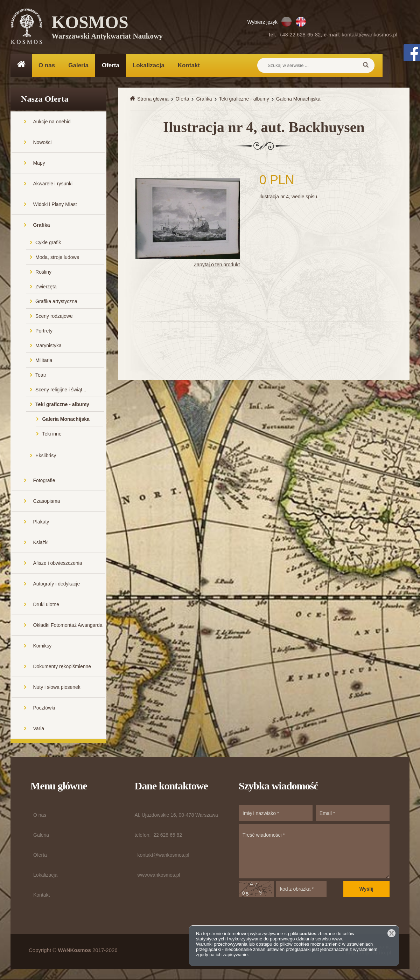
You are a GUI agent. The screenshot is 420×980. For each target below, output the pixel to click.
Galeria (78, 65)
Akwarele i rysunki (53, 184)
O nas (47, 65)
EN (301, 22)
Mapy (39, 164)
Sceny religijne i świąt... (61, 390)
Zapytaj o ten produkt (217, 265)
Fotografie (44, 481)
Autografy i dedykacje (56, 584)
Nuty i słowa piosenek (57, 688)
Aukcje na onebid (52, 122)
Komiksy (42, 646)
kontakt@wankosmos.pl (369, 35)
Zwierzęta (46, 287)
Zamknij (391, 933)
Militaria (44, 361)
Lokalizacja (149, 65)
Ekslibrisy (46, 456)
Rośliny (43, 273)
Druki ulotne (46, 605)
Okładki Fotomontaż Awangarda (68, 626)
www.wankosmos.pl (159, 876)
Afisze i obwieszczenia (57, 564)
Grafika (41, 226)
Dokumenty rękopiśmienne (62, 667)
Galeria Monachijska (66, 420)
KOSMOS (107, 28)
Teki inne (52, 434)
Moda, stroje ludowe (57, 258)
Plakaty (41, 522)
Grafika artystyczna (56, 302)
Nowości (42, 143)
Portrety (44, 331)
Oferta (111, 65)
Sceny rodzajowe (54, 317)
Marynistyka (48, 346)
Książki (41, 543)
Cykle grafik (48, 243)
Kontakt (189, 65)
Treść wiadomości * (314, 852)
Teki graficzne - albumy (62, 405)
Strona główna (153, 100)
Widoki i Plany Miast (55, 205)
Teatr (41, 376)
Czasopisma (46, 502)
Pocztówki (44, 708)
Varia (38, 729)
